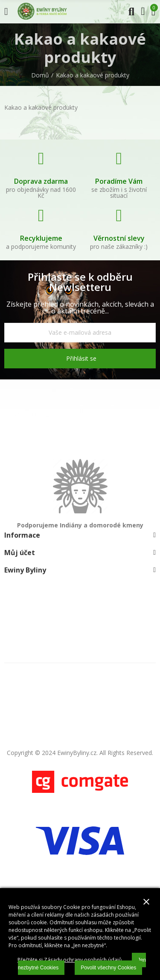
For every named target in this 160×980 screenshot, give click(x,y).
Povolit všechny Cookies (108, 968)
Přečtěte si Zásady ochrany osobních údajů (70, 960)
